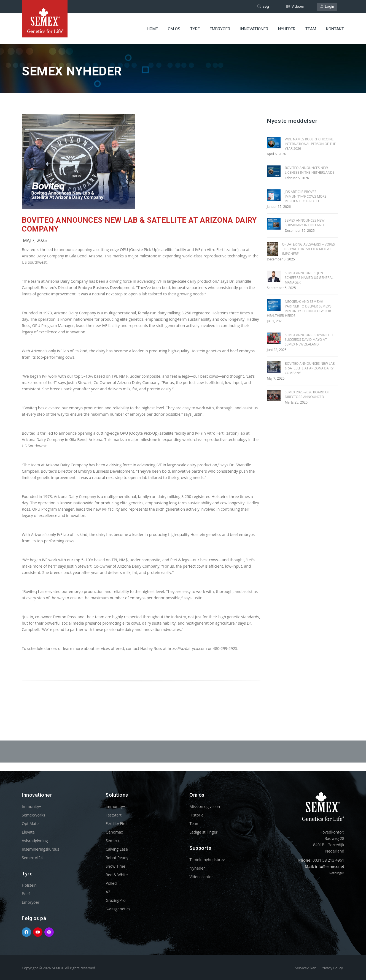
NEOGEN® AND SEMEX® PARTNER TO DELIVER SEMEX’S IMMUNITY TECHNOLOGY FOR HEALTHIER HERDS (299, 309)
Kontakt (335, 29)
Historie (196, 815)
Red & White (117, 875)
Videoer (295, 6)
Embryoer (220, 29)
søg (263, 6)
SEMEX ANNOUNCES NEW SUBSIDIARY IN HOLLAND (305, 223)
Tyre (195, 29)
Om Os (174, 29)
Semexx (113, 841)
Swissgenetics (118, 909)
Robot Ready (117, 858)
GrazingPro (116, 900)
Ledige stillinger (203, 832)
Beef (26, 894)
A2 (108, 892)
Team (311, 29)
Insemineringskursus (41, 849)
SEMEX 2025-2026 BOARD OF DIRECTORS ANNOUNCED (307, 394)
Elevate (28, 832)
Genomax (114, 832)
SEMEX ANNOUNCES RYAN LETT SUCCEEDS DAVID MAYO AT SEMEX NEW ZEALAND (309, 340)
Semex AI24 (32, 858)
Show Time (115, 866)
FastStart (114, 815)
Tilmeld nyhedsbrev (207, 860)
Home (152, 29)
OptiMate (30, 824)
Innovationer (254, 29)
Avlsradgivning (35, 841)
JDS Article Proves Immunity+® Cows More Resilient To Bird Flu (306, 196)
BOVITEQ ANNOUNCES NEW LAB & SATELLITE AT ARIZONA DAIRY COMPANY (310, 368)
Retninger (337, 873)
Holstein (29, 885)
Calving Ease (117, 849)
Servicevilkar (305, 968)
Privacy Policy (332, 968)
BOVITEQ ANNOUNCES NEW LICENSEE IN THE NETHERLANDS (310, 170)
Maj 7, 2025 (35, 240)
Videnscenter (201, 877)
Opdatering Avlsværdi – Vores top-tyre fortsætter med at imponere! (308, 249)
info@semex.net (330, 866)
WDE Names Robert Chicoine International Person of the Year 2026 (310, 144)
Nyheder (287, 29)
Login (327, 6)
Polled (111, 883)
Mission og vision (205, 806)
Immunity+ (32, 806)
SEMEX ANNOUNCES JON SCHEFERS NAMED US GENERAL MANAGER (309, 278)
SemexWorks (33, 815)
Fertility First (117, 824)
